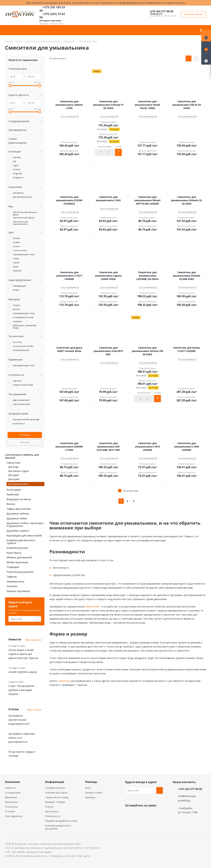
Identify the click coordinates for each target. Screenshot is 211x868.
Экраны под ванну (18, 591)
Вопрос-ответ (94, 792)
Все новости (33, 640)
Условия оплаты (55, 788)
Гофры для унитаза (19, 509)
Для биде (13, 467)
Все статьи (34, 710)
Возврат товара (55, 802)
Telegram (154, 813)
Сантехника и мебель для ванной (22, 456)
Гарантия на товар (57, 797)
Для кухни (14, 479)
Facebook (137, 813)
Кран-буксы (14, 553)
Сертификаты (14, 816)
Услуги (49, 807)
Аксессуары (14, 490)
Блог (88, 788)
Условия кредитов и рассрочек (58, 827)
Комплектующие (17, 548)
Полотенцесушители (20, 572)
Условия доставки (56, 792)
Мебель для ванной (19, 557)
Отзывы (10, 811)
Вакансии (11, 797)
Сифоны (12, 576)
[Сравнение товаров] (206, 59)
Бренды (90, 797)
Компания (12, 782)
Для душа (13, 475)
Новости (10, 788)
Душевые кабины (18, 513)
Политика (11, 807)
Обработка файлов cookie (61, 821)
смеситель (64, 681)
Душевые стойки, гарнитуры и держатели (25, 524)
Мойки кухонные (17, 562)
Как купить (52, 811)
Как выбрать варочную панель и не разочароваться (22, 738)
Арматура (13, 494)
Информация (55, 782)
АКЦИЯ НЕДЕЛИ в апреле (23, 672)
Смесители (13, 463)
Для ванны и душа (18, 471)
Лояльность (53, 816)
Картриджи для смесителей (24, 535)
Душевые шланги (18, 531)
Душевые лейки (17, 518)
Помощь (91, 782)
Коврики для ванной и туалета (21, 542)
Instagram (145, 813)
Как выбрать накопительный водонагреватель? (19, 720)
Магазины (11, 802)
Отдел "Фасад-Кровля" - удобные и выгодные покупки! (22, 690)
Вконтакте (129, 813)
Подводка (13, 567)
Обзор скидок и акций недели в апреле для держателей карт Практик (23, 654)
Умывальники (15, 581)
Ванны (11, 504)
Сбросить (25, 442)
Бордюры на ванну (19, 499)
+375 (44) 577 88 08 (161, 11)
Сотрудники (13, 792)
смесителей (92, 607)
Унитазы (12, 586)
